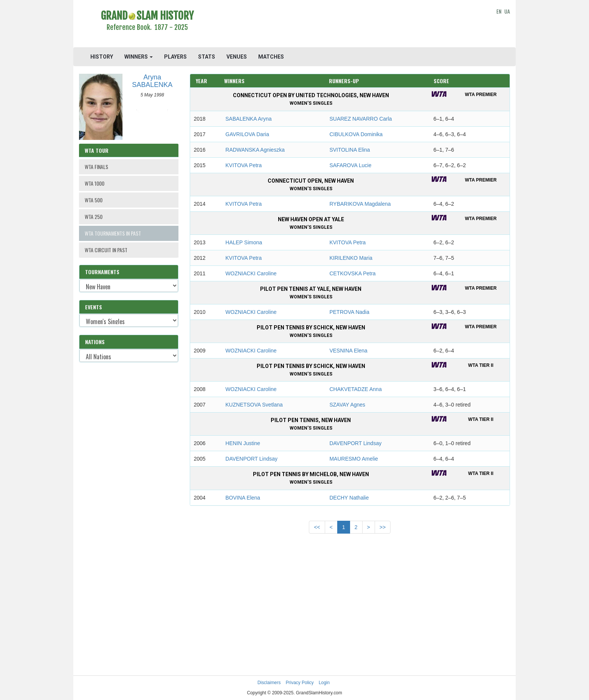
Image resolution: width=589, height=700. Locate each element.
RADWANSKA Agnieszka (255, 150)
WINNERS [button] (139, 57)
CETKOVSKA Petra (352, 273)
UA (507, 11)
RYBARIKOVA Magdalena (360, 204)
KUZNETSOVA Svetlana (254, 405)
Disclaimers (269, 683)
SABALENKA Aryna (248, 119)
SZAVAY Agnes (347, 405)
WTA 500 (94, 200)
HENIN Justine (243, 443)
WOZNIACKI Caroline (251, 273)
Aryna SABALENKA (152, 81)
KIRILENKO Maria (351, 258)
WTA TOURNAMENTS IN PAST (113, 233)
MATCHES (271, 57)
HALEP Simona (244, 242)
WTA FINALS (96, 167)
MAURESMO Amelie (353, 459)
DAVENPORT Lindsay (355, 443)
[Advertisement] (350, 25)
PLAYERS (175, 57)
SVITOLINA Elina (350, 150)
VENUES (237, 57)
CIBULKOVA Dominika (356, 134)
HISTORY (102, 57)
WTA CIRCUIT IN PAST (106, 250)
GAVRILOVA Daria (247, 134)
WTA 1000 (95, 183)
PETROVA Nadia (349, 312)
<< (317, 527)
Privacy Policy (300, 683)
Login (324, 683)
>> (383, 527)
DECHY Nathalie (349, 498)
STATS (207, 57)
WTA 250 (94, 217)
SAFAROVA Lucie (350, 165)
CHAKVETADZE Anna (355, 389)
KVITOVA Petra (243, 165)
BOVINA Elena (243, 498)
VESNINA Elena (348, 351)
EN (499, 11)
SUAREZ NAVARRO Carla (360, 119)
